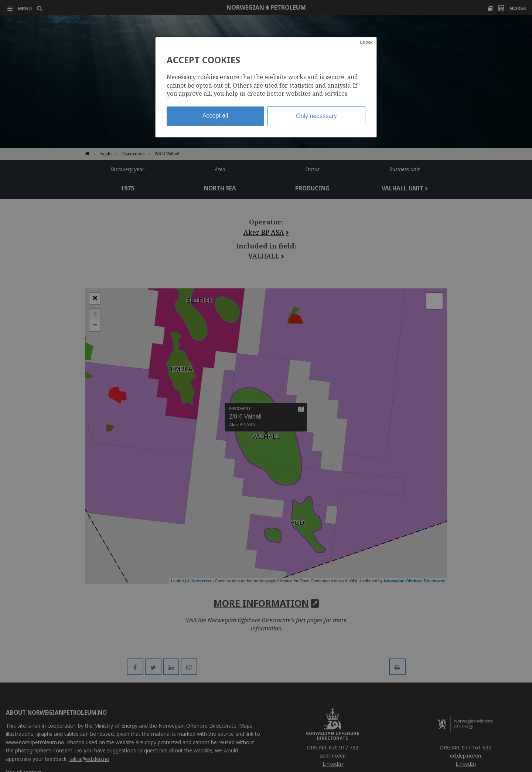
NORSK (366, 43)
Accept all (215, 116)
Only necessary (316, 116)
